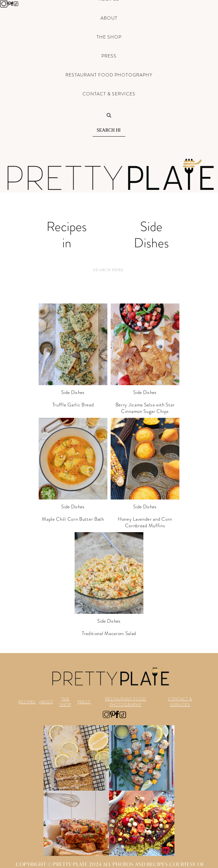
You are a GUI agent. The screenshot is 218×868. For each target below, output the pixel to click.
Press (109, 56)
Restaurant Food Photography (109, 75)
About (109, 18)
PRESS (84, 702)
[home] (109, 174)
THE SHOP (65, 702)
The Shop (109, 37)
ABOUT (46, 702)
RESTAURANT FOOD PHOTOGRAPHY (126, 702)
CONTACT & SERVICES (180, 702)
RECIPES (27, 702)
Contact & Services (109, 94)
